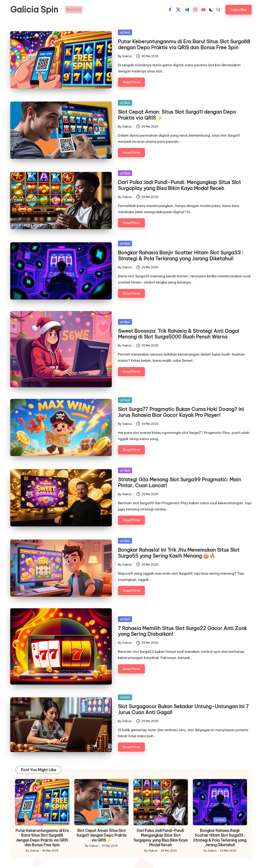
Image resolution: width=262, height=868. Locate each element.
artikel (125, 32)
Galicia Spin (34, 10)
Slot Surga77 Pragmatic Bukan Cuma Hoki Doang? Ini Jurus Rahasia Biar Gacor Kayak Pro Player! (181, 412)
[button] (239, 10)
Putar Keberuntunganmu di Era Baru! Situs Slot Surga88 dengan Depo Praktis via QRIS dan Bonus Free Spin (184, 44)
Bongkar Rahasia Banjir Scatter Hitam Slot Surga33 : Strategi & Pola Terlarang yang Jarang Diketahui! (181, 256)
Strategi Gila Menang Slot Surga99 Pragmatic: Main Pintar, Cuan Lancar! (179, 482)
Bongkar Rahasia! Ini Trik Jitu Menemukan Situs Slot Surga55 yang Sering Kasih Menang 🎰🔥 (179, 553)
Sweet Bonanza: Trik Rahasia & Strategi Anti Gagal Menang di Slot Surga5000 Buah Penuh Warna (178, 334)
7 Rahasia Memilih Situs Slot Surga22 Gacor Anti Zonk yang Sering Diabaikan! (182, 631)
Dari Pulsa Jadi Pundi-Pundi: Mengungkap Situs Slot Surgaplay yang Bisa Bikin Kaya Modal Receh (179, 185)
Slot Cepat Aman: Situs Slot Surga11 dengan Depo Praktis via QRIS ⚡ (177, 115)
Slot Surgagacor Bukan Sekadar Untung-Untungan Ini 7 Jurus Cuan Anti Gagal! (183, 709)
